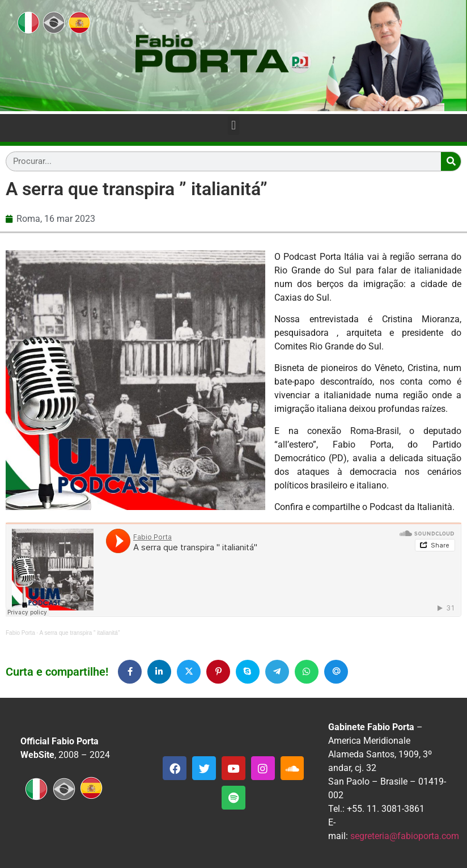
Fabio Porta (20, 633)
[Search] (451, 161)
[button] (233, 126)
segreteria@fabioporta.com (405, 836)
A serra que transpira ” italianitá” (80, 633)
